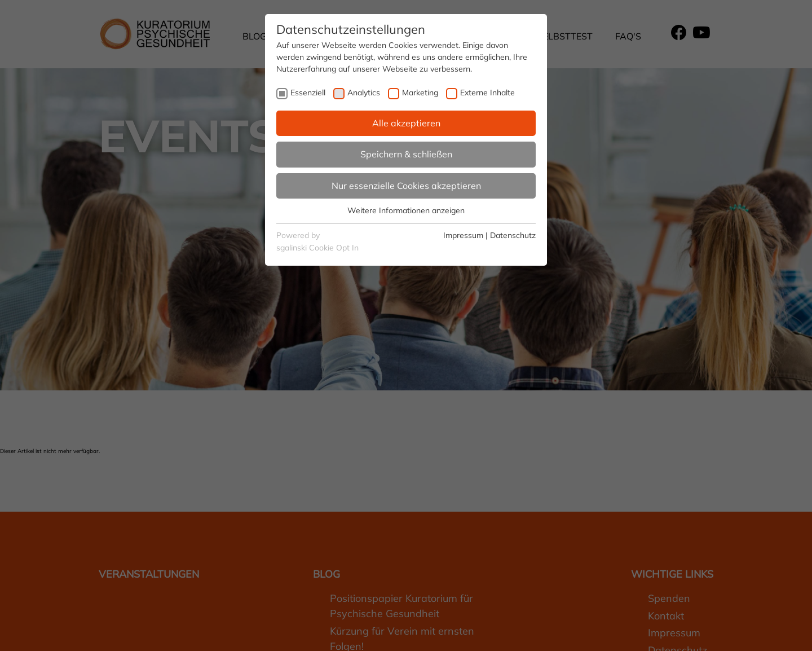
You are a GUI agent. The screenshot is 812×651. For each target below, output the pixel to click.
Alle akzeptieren (406, 123)
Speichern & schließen (406, 154)
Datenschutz (513, 235)
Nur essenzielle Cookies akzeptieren (406, 186)
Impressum (463, 235)
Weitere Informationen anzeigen (406, 210)
